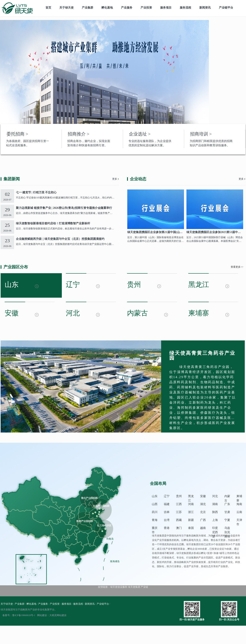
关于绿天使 (66, 8)
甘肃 (227, 512)
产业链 (144, 587)
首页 (48, 8)
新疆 (191, 520)
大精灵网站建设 (58, 615)
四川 (155, 512)
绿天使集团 (134, 587)
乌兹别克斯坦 (227, 528)
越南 (203, 528)
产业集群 (88, 8)
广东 (227, 504)
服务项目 (166, 8)
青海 (155, 520)
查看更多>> (237, 267)
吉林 (167, 512)
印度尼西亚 (215, 528)
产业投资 (146, 8)
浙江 (191, 512)
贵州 (179, 496)
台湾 (167, 520)
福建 (167, 504)
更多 (115, 179)
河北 (215, 496)
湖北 (203, 504)
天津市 (239, 520)
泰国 (191, 528)
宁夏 (227, 520)
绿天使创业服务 (119, 587)
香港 (167, 528)
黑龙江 (191, 497)
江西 (179, 504)
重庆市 (155, 528)
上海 (215, 520)
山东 (155, 496)
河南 (191, 504)
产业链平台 (226, 8)
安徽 (203, 496)
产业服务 (127, 8)
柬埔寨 (239, 497)
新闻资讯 (205, 8)
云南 (239, 512)
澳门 (179, 528)
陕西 (215, 512)
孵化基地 (107, 8)
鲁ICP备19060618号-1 (24, 615)
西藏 (179, 520)
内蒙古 (227, 497)
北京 (203, 512)
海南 (239, 504)
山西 (155, 504)
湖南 (215, 504)
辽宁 (167, 496)
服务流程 (185, 8)
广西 (203, 520)
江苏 (179, 512)
